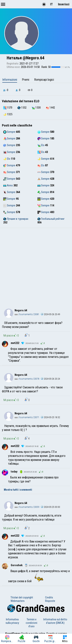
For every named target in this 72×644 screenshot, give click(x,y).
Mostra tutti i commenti (18, 490)
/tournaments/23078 (27, 379)
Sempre (9, 132)
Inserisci (64, 4)
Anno (8, 185)
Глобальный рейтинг (51, 219)
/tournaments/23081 (27, 314)
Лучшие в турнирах (16, 219)
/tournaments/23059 (27, 507)
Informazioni (10, 80)
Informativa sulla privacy (12, 621)
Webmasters (18, 601)
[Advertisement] (36, 266)
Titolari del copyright (22, 597)
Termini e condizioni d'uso (31, 623)
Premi (26, 80)
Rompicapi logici (44, 80)
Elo (41, 145)
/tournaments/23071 (27, 417)
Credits (49, 597)
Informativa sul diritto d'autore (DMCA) (55, 621)
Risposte (50, 601)
